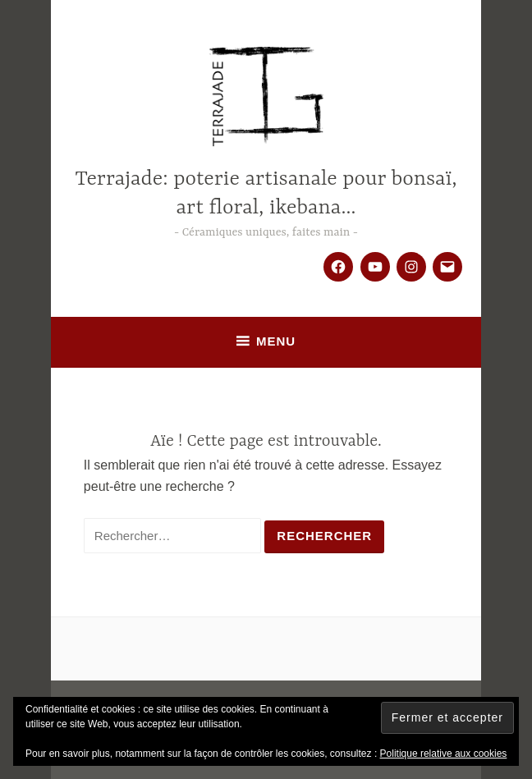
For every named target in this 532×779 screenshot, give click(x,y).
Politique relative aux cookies (444, 754)
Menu (276, 341)
